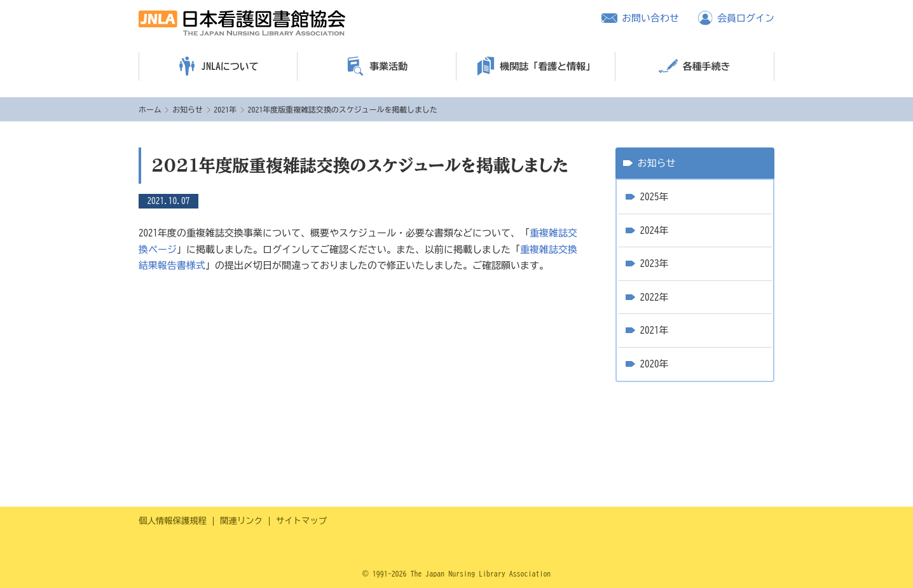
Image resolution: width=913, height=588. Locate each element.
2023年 (655, 263)
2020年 (655, 364)
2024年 (655, 230)
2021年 (225, 109)
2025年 (655, 197)
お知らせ (188, 109)
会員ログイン (746, 18)
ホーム (150, 109)
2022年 (655, 297)
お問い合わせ (650, 18)
